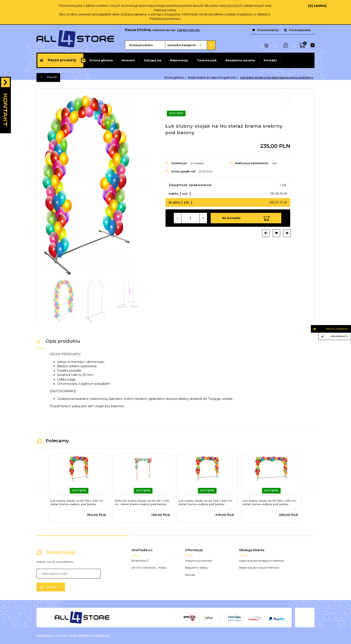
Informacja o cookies (52, 636)
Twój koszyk (207, 60)
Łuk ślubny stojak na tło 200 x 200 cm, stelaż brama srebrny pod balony (206, 502)
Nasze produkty (58, 60)
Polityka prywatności (165, 19)
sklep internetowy (82, 636)
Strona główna (101, 60)
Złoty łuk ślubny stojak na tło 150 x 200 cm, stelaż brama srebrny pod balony (142, 502)
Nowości (128, 60)
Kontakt (270, 60)
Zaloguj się (152, 60)
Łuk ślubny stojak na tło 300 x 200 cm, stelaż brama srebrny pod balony (270, 502)
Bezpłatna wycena (240, 60)
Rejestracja (179, 60)
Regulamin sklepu (196, 568)
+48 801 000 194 (188, 30)
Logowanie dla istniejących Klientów (262, 561)
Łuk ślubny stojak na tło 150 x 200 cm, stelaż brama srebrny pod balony (77, 502)
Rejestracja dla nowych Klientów (259, 568)
